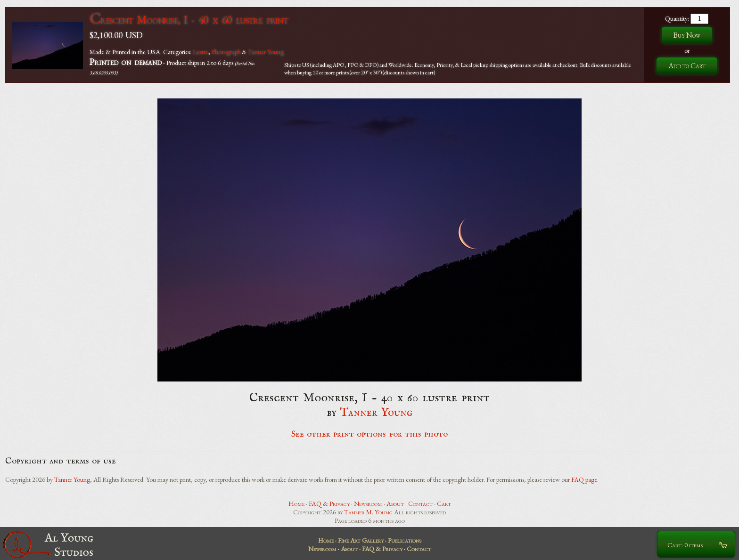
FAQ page (584, 479)
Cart (444, 503)
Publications (405, 540)
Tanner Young (266, 52)
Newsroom (368, 503)
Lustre (201, 52)
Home (296, 503)
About (395, 503)
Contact (420, 503)
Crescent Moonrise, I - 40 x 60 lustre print (189, 20)
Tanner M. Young (368, 512)
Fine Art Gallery (361, 540)
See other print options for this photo (370, 434)
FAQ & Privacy (329, 503)
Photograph (226, 52)
